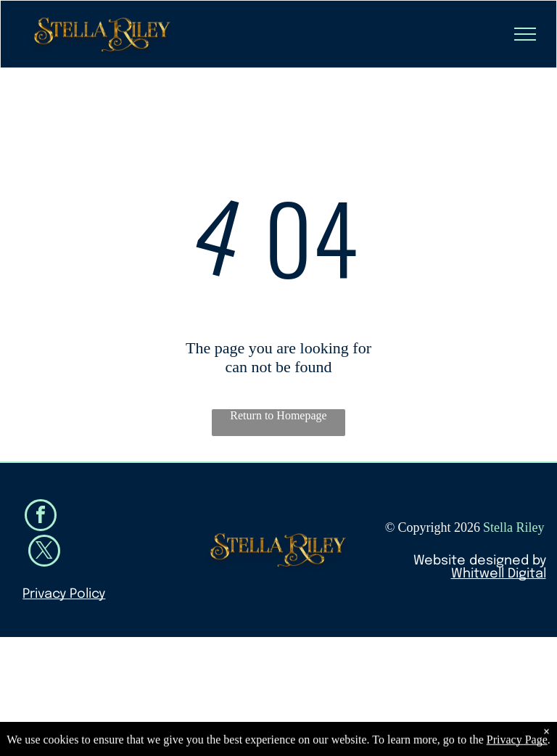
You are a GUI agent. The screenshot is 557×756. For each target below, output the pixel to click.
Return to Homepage (278, 415)
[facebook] (41, 517)
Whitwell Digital (499, 574)
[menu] (525, 34)
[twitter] (44, 552)
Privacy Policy (64, 594)
